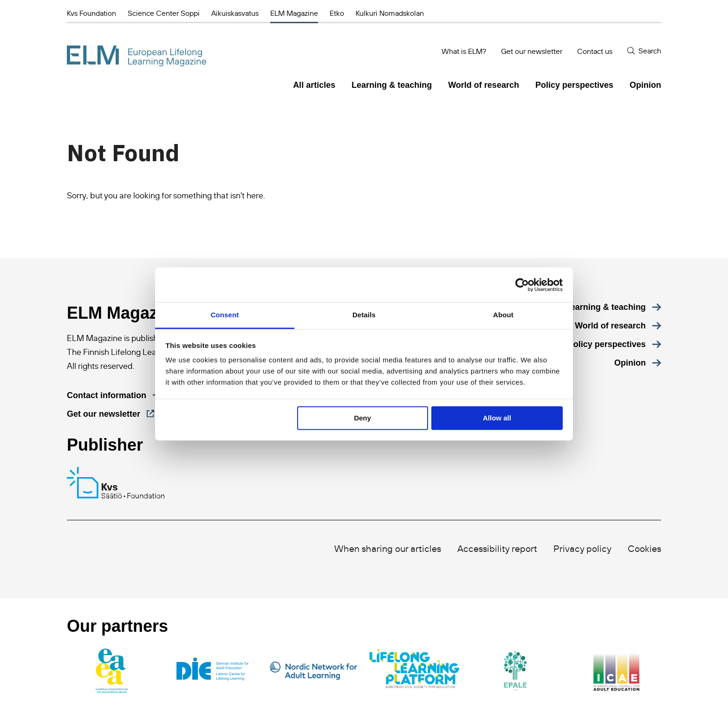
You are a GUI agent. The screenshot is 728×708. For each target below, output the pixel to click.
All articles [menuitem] (314, 85)
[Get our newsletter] (110, 414)
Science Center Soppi (164, 13)
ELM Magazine (294, 13)
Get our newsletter (532, 51)
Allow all (497, 418)
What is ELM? (464, 51)
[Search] (644, 51)
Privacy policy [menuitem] (582, 549)
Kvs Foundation (91, 13)
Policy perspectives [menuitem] (574, 85)
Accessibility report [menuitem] (497, 549)
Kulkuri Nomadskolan (390, 13)
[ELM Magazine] (136, 56)
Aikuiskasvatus (235, 13)
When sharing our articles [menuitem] (388, 549)
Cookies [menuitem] (644, 549)
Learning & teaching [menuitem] (392, 85)
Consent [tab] (225, 315)
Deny (362, 418)
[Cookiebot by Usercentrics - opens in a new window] (522, 285)
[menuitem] (613, 307)
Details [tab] (364, 315)
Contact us (595, 51)
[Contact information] (114, 395)
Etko (337, 13)
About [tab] (503, 315)
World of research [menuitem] (484, 85)
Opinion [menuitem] (645, 85)
